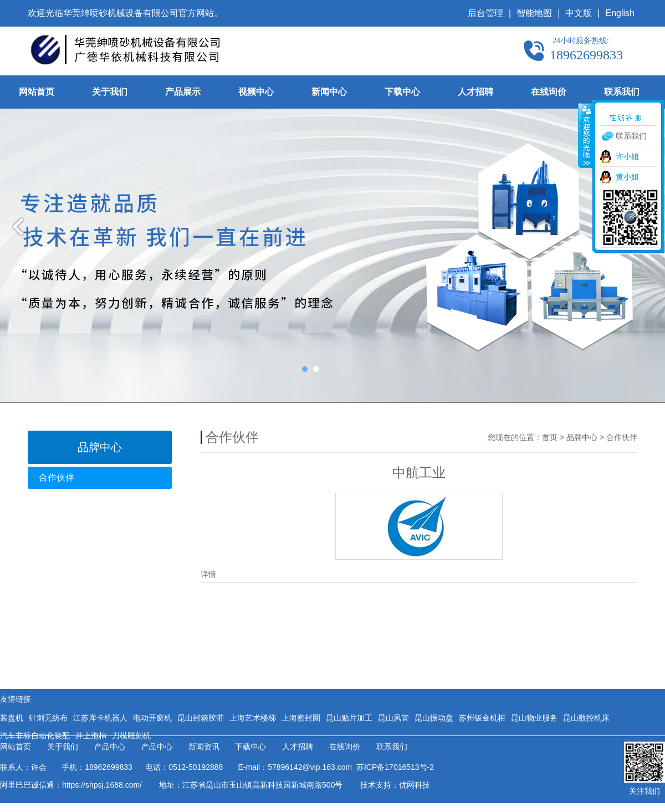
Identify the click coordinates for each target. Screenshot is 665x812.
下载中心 (402, 92)
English (620, 13)
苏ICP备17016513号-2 (393, 767)
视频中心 (256, 92)
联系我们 (622, 92)
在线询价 (549, 92)
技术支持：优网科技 (395, 785)
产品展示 (183, 92)
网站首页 (37, 92)
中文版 (579, 13)
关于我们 (110, 92)
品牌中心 (582, 437)
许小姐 (627, 156)
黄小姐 (627, 177)
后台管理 (485, 13)
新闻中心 (329, 92)
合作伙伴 (57, 478)
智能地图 (534, 13)
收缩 (586, 135)
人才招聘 (475, 92)
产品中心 (110, 747)
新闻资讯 (204, 747)
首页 (550, 437)
